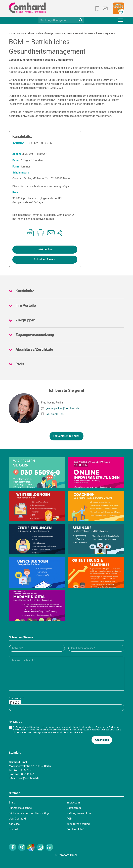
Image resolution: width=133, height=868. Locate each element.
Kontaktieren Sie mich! (66, 436)
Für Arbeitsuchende (20, 808)
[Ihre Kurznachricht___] (67, 673)
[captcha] (67, 708)
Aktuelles (14, 824)
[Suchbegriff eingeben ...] (61, 20)
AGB (69, 819)
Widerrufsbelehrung (78, 824)
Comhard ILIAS (75, 829)
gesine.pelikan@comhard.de (62, 408)
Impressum (73, 803)
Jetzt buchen (45, 249)
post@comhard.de (28, 778)
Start (12, 803)
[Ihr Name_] (37, 648)
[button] (102, 740)
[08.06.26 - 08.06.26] (51, 143)
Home (12, 33)
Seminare (60, 33)
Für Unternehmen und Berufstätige (35, 33)
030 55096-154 (55, 414)
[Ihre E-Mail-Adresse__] (96, 648)
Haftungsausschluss (79, 813)
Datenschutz (74, 808)
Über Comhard (17, 819)
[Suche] (81, 20)
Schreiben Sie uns (45, 259)
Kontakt (13, 829)
